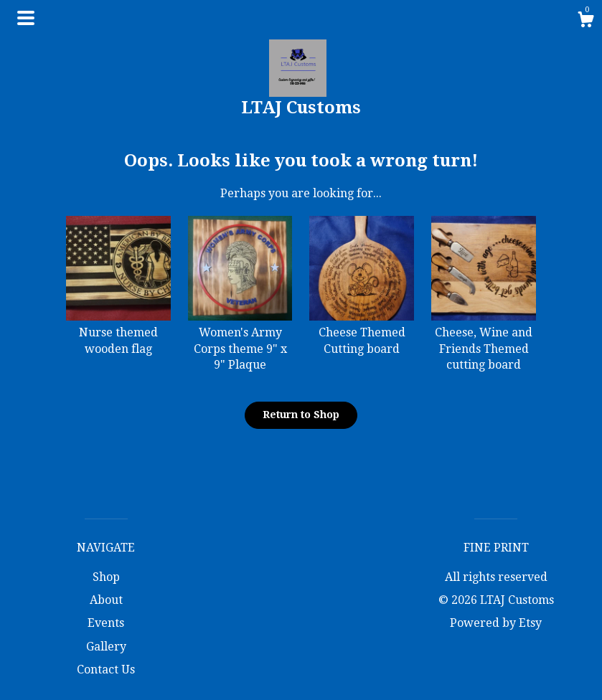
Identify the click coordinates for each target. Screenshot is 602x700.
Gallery (106, 647)
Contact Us (106, 670)
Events (106, 623)
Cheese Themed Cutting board (362, 333)
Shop (106, 577)
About (106, 600)
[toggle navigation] (26, 18)
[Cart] (585, 22)
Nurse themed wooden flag (118, 333)
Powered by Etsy (496, 623)
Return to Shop (301, 415)
